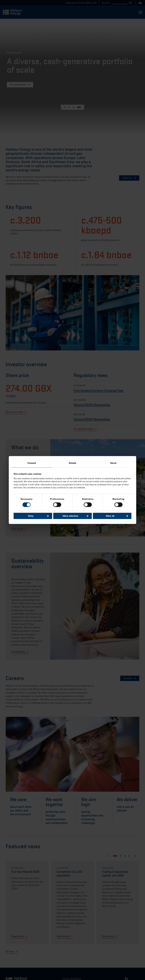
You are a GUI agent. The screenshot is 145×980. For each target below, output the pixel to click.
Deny (31, 516)
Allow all (110, 516)
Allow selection (70, 516)
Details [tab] (73, 463)
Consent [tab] (32, 463)
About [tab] (113, 463)
